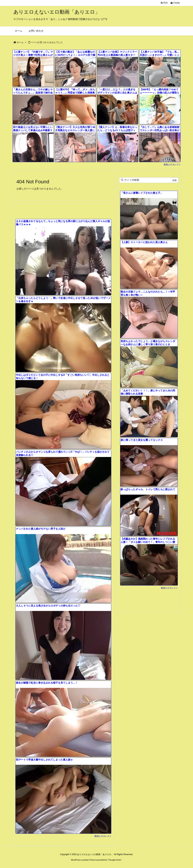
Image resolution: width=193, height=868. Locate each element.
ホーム (20, 42)
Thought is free (115, 860)
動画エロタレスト (172, 165)
